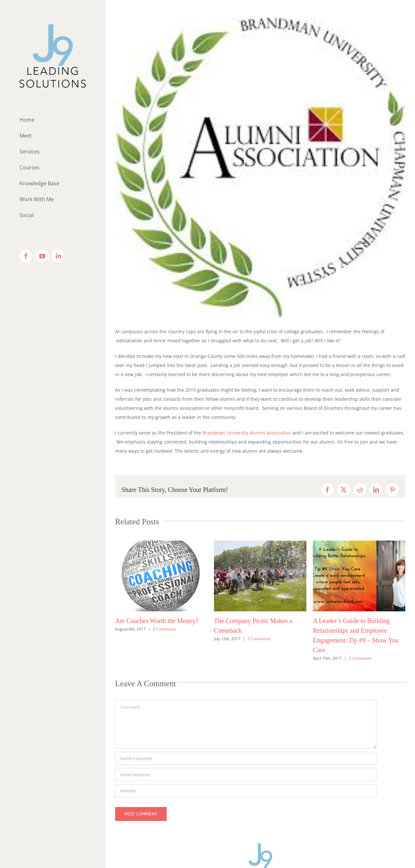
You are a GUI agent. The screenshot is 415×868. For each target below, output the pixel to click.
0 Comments (165, 629)
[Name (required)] (246, 758)
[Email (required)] (246, 775)
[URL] (246, 791)
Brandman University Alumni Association (247, 433)
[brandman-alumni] (260, 168)
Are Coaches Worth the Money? (157, 621)
